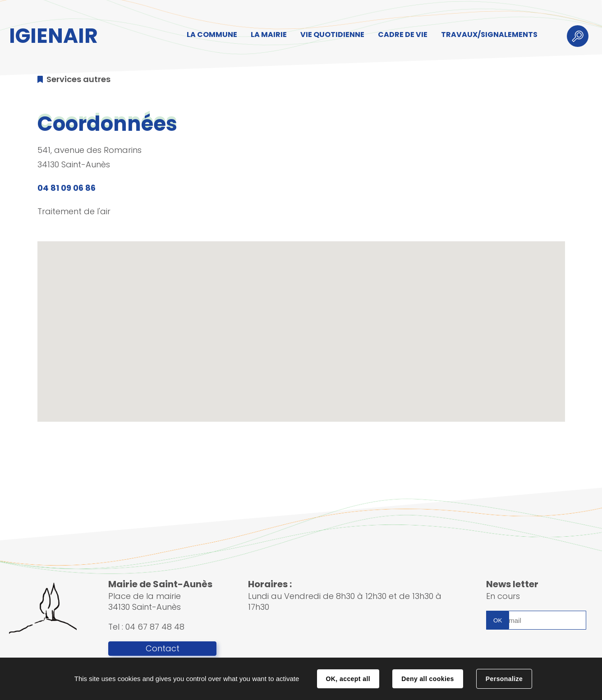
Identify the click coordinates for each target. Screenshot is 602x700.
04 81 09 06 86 (67, 188)
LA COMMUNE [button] (212, 35)
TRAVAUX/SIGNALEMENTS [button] (489, 35)
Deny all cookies (427, 679)
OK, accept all (348, 679)
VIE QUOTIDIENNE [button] (332, 35)
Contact (163, 649)
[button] (301, 323)
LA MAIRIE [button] (269, 35)
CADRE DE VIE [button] (403, 35)
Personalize (504, 679)
